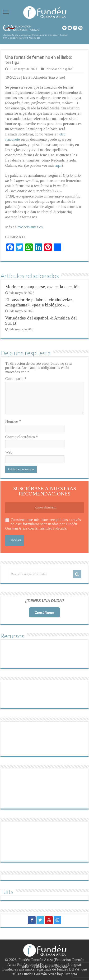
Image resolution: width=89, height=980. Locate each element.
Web (9, 452)
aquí (59, 165)
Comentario (16, 379)
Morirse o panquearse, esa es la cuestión (42, 287)
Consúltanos (44, 612)
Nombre (13, 421)
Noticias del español (60, 69)
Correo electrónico (21, 437)
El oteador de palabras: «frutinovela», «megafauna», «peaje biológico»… (39, 302)
